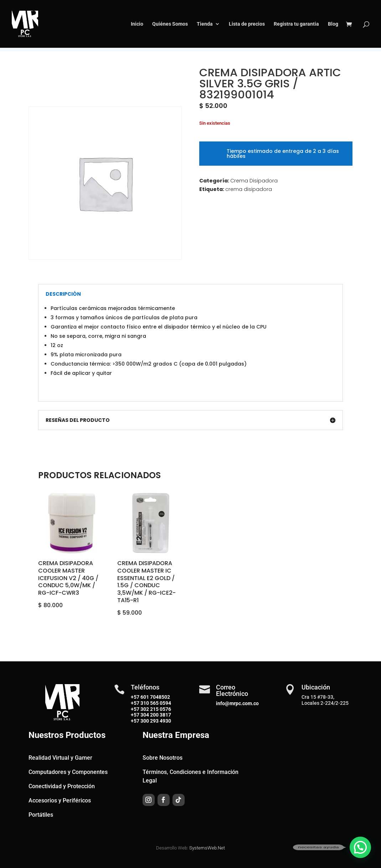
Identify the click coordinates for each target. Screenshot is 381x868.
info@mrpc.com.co (237, 703)
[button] (360, 847)
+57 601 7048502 (150, 697)
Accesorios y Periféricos (60, 800)
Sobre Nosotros (163, 758)
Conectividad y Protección (62, 786)
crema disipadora (249, 189)
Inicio (137, 24)
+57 (135, 703)
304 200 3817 (155, 715)
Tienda (205, 24)
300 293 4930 (155, 721)
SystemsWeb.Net (207, 848)
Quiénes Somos (170, 24)
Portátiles (41, 815)
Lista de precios (247, 24)
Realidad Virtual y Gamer (60, 758)
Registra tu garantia (296, 24)
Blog (333, 24)
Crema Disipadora (254, 181)
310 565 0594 (155, 703)
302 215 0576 (155, 709)
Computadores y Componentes (68, 772)
